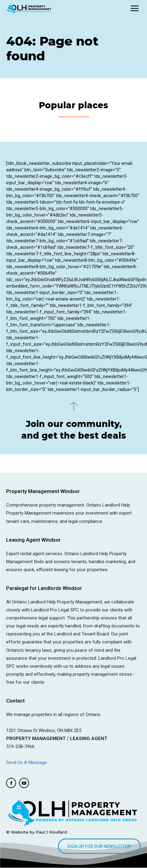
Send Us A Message (27, 762)
